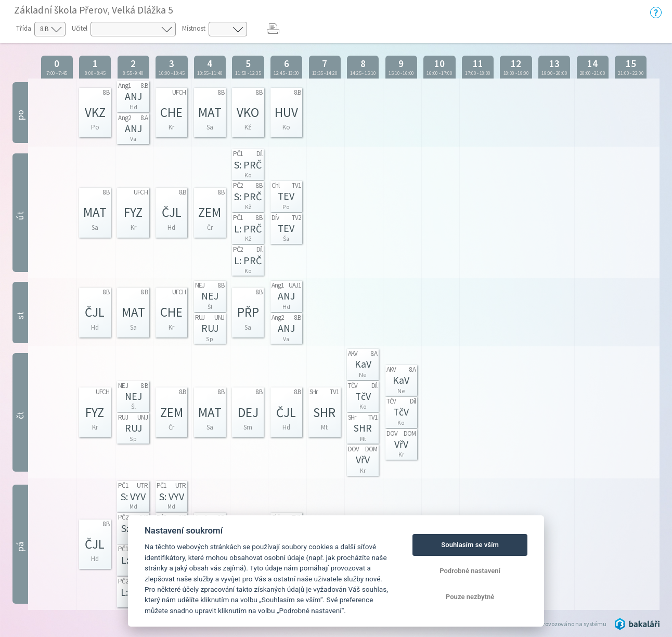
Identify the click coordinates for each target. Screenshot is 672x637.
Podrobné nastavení (470, 571)
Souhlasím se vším (470, 545)
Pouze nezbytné (470, 597)
